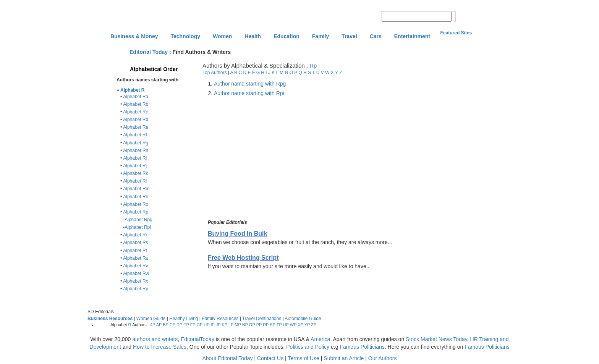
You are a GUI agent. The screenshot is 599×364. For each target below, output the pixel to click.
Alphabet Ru (136, 258)
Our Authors (383, 358)
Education (287, 36)
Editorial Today (149, 52)
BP (165, 325)
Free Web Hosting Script (243, 258)
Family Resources (220, 319)
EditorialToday (198, 339)
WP (293, 325)
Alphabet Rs (135, 243)
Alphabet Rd (136, 120)
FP (193, 325)
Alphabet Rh (136, 150)
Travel (349, 36)
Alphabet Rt (135, 251)
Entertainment (412, 36)
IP (212, 325)
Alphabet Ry (135, 289)
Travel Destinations (262, 319)
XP (300, 325)
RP (266, 325)
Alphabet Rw (136, 273)
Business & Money (134, 36)
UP (286, 325)
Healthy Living (184, 319)
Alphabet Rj (135, 166)
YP (307, 325)
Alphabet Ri (135, 158)
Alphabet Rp (136, 212)
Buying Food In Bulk (238, 234)
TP (279, 325)
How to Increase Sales (160, 347)
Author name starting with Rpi (249, 93)
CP (172, 325)
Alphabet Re (136, 127)
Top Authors (215, 73)
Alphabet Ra (136, 97)
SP (272, 325)
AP (159, 325)
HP (206, 325)
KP (224, 325)
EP (186, 325)
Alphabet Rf (135, 135)
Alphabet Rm (136, 189)
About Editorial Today (228, 358)
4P (153, 325)
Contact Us (270, 358)
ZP (314, 325)
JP (218, 325)
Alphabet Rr (135, 235)
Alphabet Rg (136, 143)
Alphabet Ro (136, 204)
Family (321, 36)
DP (179, 325)
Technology (185, 36)
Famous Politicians (362, 347)
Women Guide (151, 319)
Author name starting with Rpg (250, 84)
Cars (376, 36)
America (320, 339)
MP (238, 325)
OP (252, 325)
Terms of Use (303, 358)
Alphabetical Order (154, 69)
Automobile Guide (303, 319)
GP (200, 325)
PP (259, 325)
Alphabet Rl (135, 181)
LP (231, 325)
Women (222, 36)
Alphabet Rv (135, 266)
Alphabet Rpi (138, 227)
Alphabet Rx (135, 281)
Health (253, 36)
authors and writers (155, 339)
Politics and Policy (308, 347)
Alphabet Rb (136, 104)
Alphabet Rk (135, 173)
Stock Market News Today (436, 339)
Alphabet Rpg (138, 220)
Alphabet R (132, 90)
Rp (313, 66)
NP (245, 325)
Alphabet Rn (136, 197)
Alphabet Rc (135, 112)
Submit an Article (344, 358)
